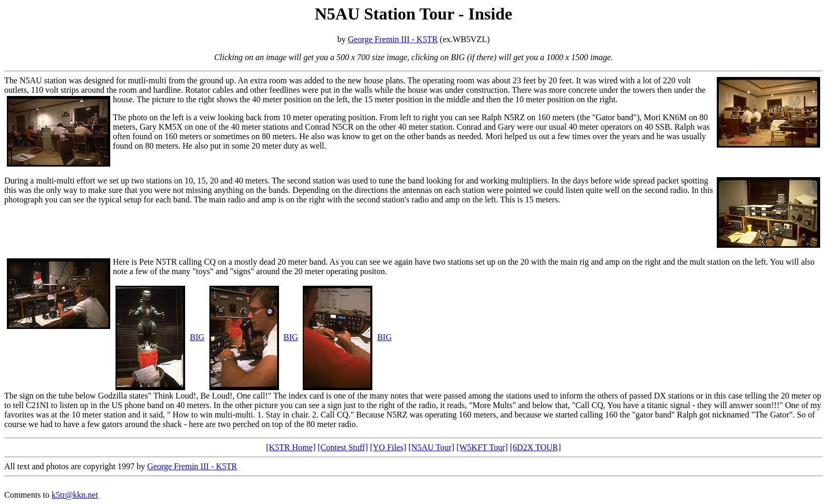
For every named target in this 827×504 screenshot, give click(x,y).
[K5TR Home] (291, 447)
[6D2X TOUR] (536, 447)
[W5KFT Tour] (482, 447)
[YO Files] (388, 447)
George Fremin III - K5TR (393, 39)
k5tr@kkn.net (75, 495)
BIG (197, 337)
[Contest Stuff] (343, 447)
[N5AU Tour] (431, 447)
